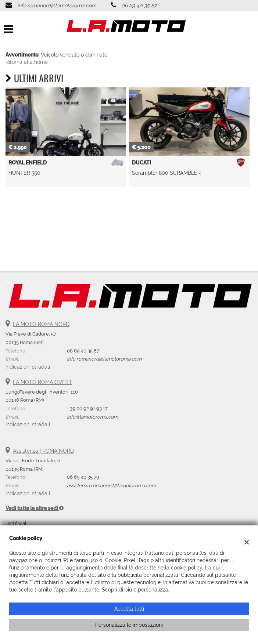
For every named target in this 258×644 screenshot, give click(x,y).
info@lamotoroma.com (92, 417)
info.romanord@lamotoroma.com (57, 6)
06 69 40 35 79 (83, 477)
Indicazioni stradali (28, 367)
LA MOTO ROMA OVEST (42, 382)
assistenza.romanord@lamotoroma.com (111, 485)
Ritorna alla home (27, 62)
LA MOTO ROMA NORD (41, 324)
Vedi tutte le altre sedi (35, 508)
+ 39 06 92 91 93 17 (87, 408)
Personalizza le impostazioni (129, 625)
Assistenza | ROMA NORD (43, 451)
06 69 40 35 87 (139, 6)
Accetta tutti (129, 609)
